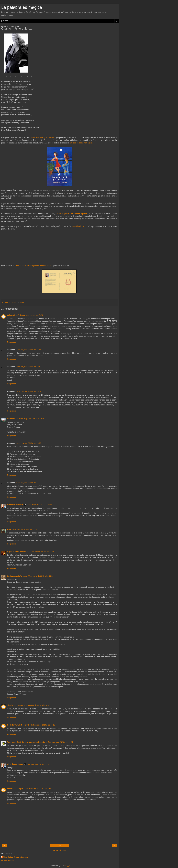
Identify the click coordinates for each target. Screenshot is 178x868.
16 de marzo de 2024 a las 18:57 (39, 789)
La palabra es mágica (22, 7)
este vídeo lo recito (79, 226)
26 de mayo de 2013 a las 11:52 (41, 576)
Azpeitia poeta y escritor (17, 552)
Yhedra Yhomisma (15, 705)
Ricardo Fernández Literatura (15, 857)
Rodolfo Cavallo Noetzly (17, 725)
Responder (11, 342)
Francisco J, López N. (16, 789)
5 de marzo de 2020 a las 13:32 (39, 764)
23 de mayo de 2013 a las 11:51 (24, 529)
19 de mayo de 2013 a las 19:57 (28, 391)
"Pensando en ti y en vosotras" (43, 138)
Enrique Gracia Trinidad (17, 576)
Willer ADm (12, 315)
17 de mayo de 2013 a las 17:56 (28, 350)
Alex (9, 529)
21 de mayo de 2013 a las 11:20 (28, 483)
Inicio (59, 845)
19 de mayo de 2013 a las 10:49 (28, 367)
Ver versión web (59, 850)
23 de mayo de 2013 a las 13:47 (41, 552)
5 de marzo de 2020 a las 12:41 (60, 742)
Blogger (68, 866)
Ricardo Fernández (15, 505)
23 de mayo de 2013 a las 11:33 (40, 505)
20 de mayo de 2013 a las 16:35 (32, 419)
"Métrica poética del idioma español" (72, 214)
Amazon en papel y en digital (81, 143)
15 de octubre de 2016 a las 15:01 (37, 705)
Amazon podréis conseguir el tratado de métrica (34, 266)
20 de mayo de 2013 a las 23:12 (28, 443)
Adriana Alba (13, 419)
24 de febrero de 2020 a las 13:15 (42, 725)
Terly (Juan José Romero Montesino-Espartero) (27, 742)
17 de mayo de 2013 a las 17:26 (30, 315)
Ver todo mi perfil (7, 861)
